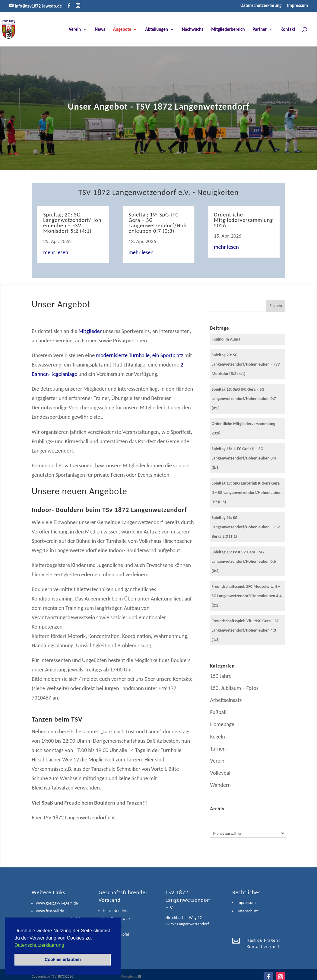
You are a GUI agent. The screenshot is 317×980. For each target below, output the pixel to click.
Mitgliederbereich (228, 30)
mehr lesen (56, 252)
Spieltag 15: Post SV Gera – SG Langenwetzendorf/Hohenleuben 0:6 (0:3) (244, 561)
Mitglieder (90, 331)
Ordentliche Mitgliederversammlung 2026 (243, 220)
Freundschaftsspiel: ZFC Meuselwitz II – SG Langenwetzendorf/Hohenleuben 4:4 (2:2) (246, 596)
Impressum (298, 6)
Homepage (222, 724)
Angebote (122, 30)
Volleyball (221, 773)
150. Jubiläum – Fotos (234, 688)
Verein (75, 30)
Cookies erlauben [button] (63, 959)
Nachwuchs (193, 30)
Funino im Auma (226, 339)
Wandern (220, 785)
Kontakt (288, 30)
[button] (66, 946)
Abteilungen (157, 30)
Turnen (218, 749)
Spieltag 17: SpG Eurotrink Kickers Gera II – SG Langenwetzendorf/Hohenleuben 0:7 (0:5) (246, 493)
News (100, 30)
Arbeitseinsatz (226, 700)
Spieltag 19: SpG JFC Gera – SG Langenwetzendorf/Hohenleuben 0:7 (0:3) (158, 223)
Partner (260, 30)
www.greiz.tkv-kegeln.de (57, 903)
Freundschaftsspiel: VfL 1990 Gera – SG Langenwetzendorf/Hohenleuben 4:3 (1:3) (245, 630)
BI (140, 976)
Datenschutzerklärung (261, 6)
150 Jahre (221, 676)
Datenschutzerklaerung (39, 945)
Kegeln (217, 737)
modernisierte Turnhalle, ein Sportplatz (139, 355)
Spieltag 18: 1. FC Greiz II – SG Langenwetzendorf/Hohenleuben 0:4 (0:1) (244, 458)
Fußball (218, 712)
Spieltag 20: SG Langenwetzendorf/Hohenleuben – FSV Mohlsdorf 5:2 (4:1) (72, 223)
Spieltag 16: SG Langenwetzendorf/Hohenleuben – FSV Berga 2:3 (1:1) (246, 527)
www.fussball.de (50, 911)
